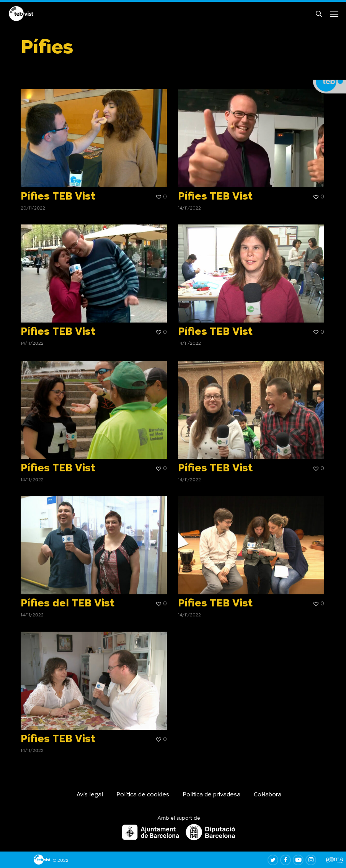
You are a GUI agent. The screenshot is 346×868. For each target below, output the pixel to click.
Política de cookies (143, 795)
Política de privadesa (211, 795)
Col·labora (268, 795)
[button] (334, 15)
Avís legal (90, 795)
